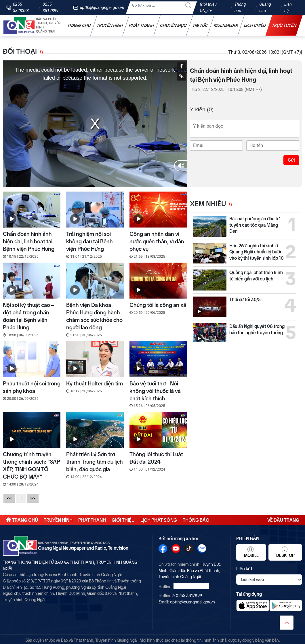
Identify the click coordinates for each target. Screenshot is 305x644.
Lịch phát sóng (159, 520)
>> (33, 498)
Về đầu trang (283, 520)
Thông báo (240, 8)
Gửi (291, 160)
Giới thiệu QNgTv (208, 8)
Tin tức (200, 25)
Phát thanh (142, 25)
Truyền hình (110, 25)
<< (9, 498)
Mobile (251, 552)
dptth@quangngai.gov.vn (102, 8)
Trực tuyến (284, 25)
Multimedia (226, 25)
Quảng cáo (265, 8)
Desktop (285, 552)
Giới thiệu (123, 520)
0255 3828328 (21, 8)
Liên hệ (288, 8)
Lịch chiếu (255, 25)
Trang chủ (79, 25)
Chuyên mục (173, 25)
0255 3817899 (50, 8)
